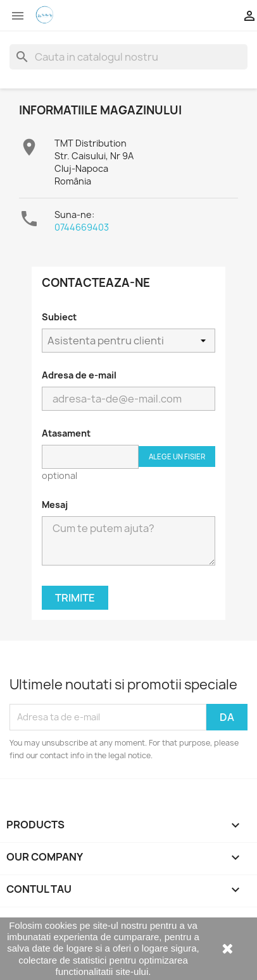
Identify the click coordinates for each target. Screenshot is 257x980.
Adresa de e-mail (79, 375)
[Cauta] (128, 57)
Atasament (66, 433)
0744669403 (82, 227)
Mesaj (55, 505)
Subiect (59, 317)
